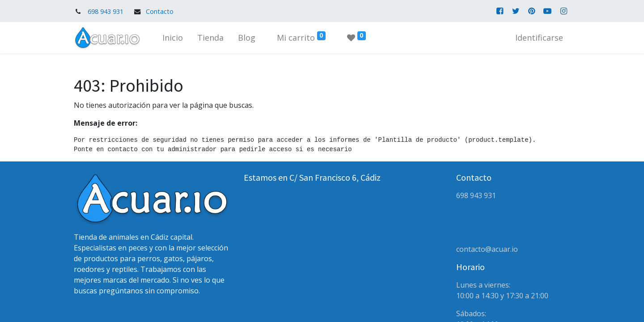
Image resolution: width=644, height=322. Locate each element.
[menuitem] (173, 38)
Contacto (160, 11)
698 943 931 (106, 11)
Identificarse (539, 38)
